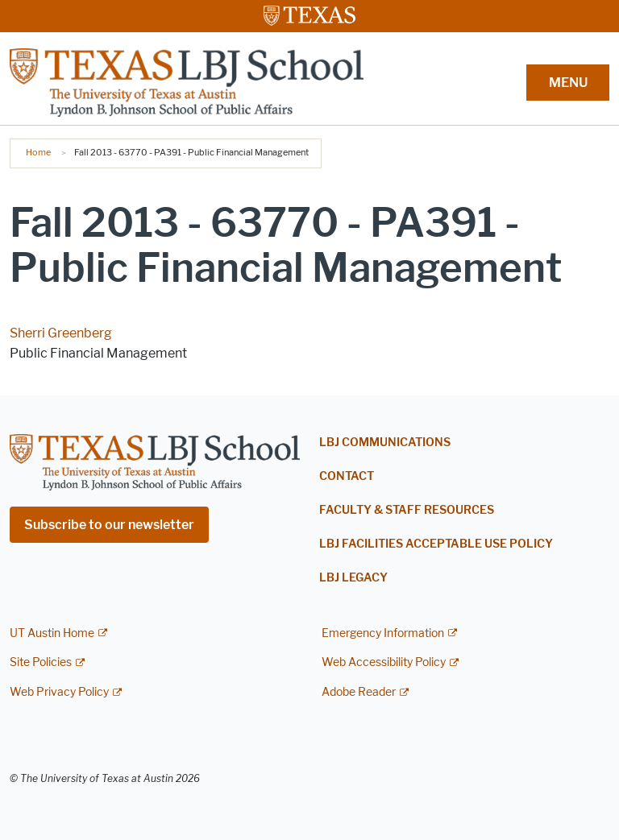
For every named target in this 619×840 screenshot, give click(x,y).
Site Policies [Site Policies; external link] (41, 662)
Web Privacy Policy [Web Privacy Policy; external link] (59, 692)
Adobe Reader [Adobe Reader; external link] (359, 692)
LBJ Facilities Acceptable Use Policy (436, 544)
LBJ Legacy (353, 578)
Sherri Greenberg (61, 333)
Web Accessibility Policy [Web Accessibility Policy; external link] (384, 662)
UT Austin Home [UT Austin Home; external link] (52, 633)
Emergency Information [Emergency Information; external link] (383, 633)
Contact (347, 476)
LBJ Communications (385, 443)
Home (38, 152)
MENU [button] (568, 83)
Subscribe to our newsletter (109, 525)
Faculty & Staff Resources (407, 510)
